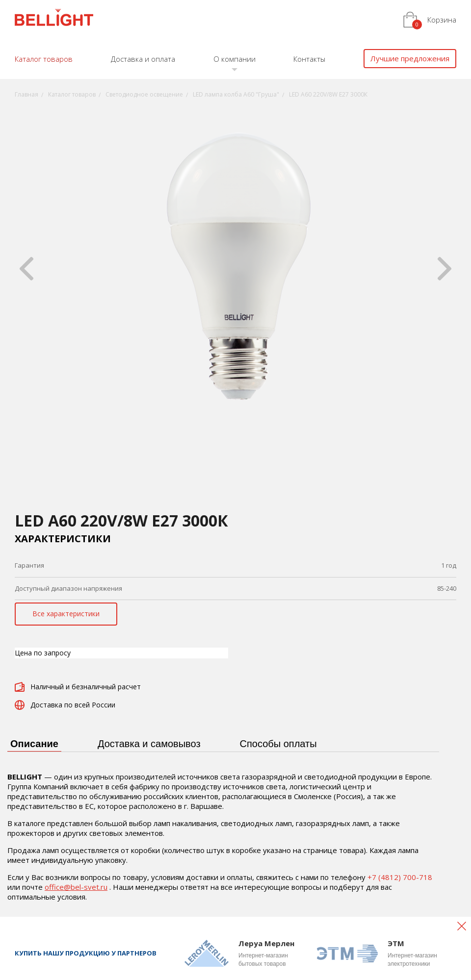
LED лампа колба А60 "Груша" (236, 94)
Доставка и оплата (143, 59)
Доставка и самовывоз (149, 744)
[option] (235, 269)
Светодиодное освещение (144, 94)
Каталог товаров (44, 59)
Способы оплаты (278, 744)
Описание (34, 744)
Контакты (309, 59)
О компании (235, 59)
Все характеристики (66, 614)
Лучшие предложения (410, 58)
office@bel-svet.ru (76, 887)
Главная (26, 94)
